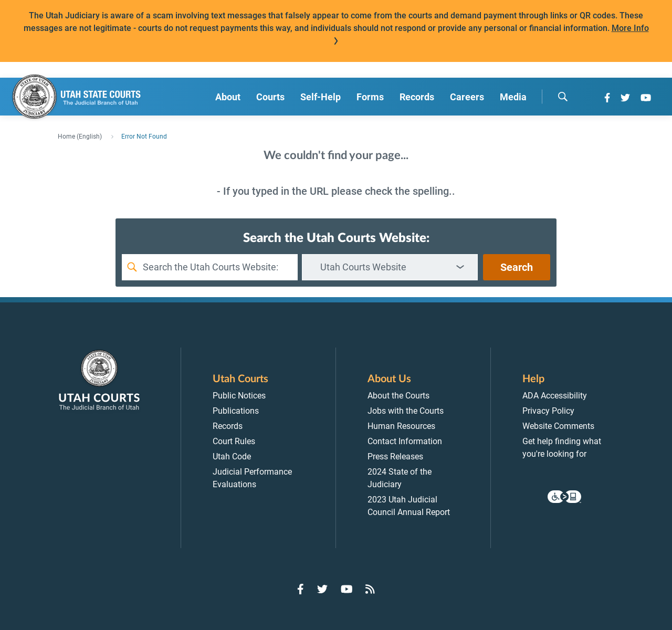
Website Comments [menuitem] (558, 426)
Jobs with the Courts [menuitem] (406, 411)
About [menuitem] (228, 97)
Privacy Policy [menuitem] (548, 411)
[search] (563, 97)
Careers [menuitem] (467, 97)
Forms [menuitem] (370, 97)
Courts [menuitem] (270, 97)
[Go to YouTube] (646, 98)
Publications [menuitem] (236, 411)
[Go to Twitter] (625, 98)
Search (517, 267)
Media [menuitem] (513, 97)
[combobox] (390, 267)
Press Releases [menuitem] (395, 456)
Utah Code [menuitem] (232, 456)
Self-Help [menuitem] (321, 97)
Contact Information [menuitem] (405, 441)
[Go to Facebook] (607, 98)
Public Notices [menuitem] (239, 396)
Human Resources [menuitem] (401, 426)
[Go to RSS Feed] (370, 589)
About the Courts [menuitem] (398, 396)
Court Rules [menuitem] (234, 441)
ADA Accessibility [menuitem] (555, 396)
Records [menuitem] (417, 97)
